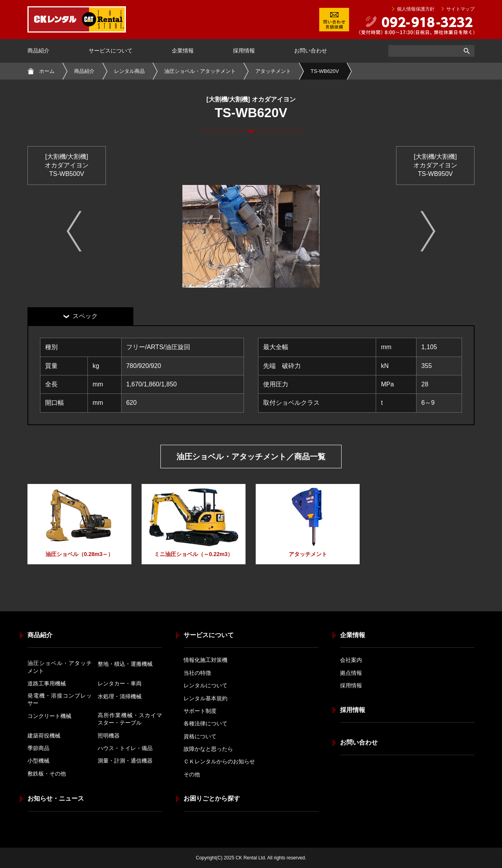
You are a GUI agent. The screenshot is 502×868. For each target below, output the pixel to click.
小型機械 (38, 761)
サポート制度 (200, 711)
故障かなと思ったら (208, 749)
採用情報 (244, 51)
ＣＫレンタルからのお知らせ (219, 761)
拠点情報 (351, 673)
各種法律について (206, 723)
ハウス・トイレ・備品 (125, 748)
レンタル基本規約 (206, 698)
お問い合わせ (311, 51)
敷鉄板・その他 (47, 774)
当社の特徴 (197, 673)
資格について (200, 736)
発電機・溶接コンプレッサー (60, 699)
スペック (85, 316)
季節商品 (38, 748)
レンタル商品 (129, 71)
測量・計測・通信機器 (125, 761)
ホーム (47, 71)
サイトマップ (460, 9)
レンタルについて (206, 685)
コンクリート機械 (49, 716)
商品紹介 (38, 51)
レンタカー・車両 (120, 683)
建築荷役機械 (44, 736)
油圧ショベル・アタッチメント (200, 71)
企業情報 (183, 51)
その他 (192, 774)
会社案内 (351, 660)
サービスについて (111, 51)
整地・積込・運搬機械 (125, 664)
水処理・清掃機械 (120, 696)
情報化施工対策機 (206, 660)
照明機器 (109, 736)
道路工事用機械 (47, 683)
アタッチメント (273, 71)
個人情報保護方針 (416, 9)
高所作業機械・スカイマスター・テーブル (130, 719)
